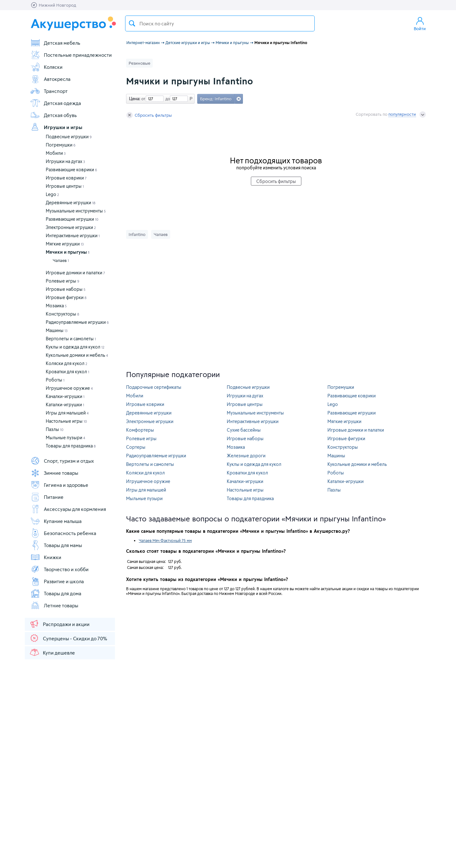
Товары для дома (56, 593)
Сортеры (136, 447)
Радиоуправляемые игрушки (77, 322)
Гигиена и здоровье (59, 485)
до (167, 99)
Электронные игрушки (71, 227)
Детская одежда (56, 103)
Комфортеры (140, 430)
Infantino (137, 234)
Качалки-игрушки (65, 396)
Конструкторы (62, 314)
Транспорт (49, 91)
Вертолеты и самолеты (71, 339)
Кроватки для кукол (67, 372)
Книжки (46, 557)
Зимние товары (54, 473)
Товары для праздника (71, 446)
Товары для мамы (56, 545)
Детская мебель (55, 43)
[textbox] (220, 23)
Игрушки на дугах (65, 161)
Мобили (56, 153)
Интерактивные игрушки (73, 235)
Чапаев (61, 260)
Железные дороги (246, 456)
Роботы (55, 380)
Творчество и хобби (59, 569)
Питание (47, 497)
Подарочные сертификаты (154, 387)
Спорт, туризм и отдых (62, 461)
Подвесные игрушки (69, 137)
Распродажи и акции (59, 624)
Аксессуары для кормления (68, 509)
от (143, 99)
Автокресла (50, 79)
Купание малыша (56, 521)
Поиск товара (132, 23)
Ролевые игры (63, 281)
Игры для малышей (67, 413)
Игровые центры (65, 186)
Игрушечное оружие (69, 388)
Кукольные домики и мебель (77, 355)
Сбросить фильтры (149, 115)
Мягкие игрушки (65, 244)
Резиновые (139, 63)
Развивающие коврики (71, 170)
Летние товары (54, 605)
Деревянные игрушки (70, 202)
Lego (52, 194)
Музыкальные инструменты (76, 211)
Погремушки (61, 145)
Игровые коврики (66, 178)
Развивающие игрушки (72, 219)
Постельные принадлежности (71, 55)
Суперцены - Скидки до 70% (68, 638)
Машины (57, 330)
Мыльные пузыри (65, 437)
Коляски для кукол (67, 363)
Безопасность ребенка (63, 533)
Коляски (46, 67)
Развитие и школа (57, 581)
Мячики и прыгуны (67, 252)
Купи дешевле (52, 652)
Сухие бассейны (244, 430)
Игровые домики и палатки (75, 273)
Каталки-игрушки (65, 405)
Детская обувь (54, 115)
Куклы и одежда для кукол (75, 347)
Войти (420, 23)
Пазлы (55, 429)
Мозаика (56, 306)
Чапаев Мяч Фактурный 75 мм (165, 540)
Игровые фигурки (66, 297)
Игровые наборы (66, 289)
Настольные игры (66, 421)
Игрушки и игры (56, 127)
